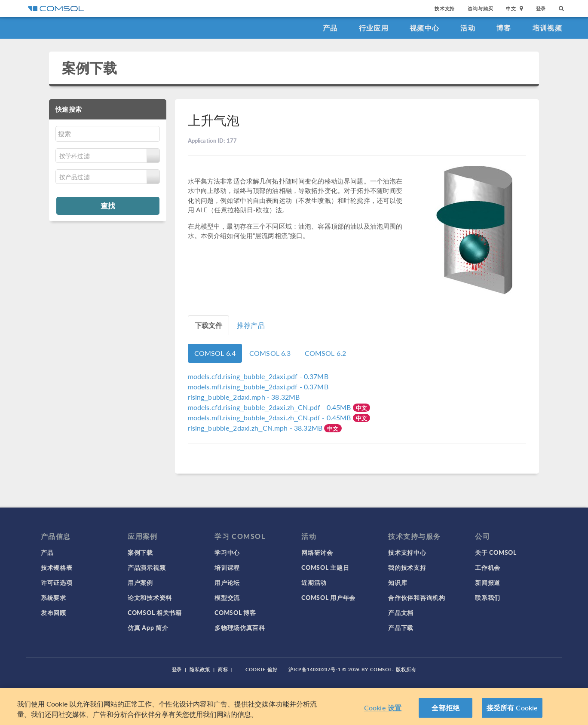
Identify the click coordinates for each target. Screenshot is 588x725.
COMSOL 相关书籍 (155, 612)
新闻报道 (488, 582)
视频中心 (424, 28)
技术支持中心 (407, 552)
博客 (504, 28)
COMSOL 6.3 (270, 353)
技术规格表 (57, 567)
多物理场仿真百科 (240, 627)
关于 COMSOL (496, 552)
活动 (468, 28)
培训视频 (547, 28)
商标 (223, 669)
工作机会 (488, 567)
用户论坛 (227, 582)
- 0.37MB (258, 376)
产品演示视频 (147, 567)
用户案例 (140, 582)
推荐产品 (251, 325)
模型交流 (227, 597)
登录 (541, 8)
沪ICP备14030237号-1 (315, 669)
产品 (330, 28)
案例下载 (90, 68)
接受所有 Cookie (512, 708)
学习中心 (227, 552)
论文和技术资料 (150, 597)
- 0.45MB (270, 407)
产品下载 (401, 627)
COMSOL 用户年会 (328, 597)
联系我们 (488, 597)
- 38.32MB (244, 397)
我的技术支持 (407, 567)
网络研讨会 (317, 552)
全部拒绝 (446, 708)
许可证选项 (57, 582)
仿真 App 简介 (148, 627)
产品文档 (401, 612)
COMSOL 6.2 (326, 353)
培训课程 (227, 567)
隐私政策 (200, 669)
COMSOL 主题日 (325, 567)
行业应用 (374, 28)
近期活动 (314, 582)
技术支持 (445, 8)
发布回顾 (54, 612)
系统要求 (54, 597)
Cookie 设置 (383, 708)
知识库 (398, 582)
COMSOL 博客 (235, 612)
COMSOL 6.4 (215, 353)
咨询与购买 (480, 8)
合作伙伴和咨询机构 (416, 597)
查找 (108, 205)
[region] (294, 707)
